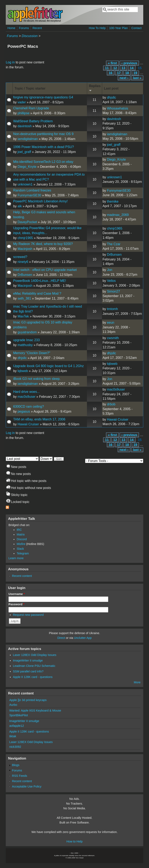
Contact (136, 28)
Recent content (22, 576)
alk (20, 206)
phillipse (23, 113)
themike (113, 201)
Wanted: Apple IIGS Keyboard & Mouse (35, 710)
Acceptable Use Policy (27, 786)
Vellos (111, 281)
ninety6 (23, 262)
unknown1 (25, 184)
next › (124, 78)
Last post (111, 88)
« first (112, 63)
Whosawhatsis (117, 108)
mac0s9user (26, 397)
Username (17, 594)
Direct (61, 638)
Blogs (16, 765)
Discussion (30, 36)
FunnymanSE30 (29, 195)
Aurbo (13, 705)
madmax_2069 (118, 215)
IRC (19, 530)
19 (135, 73)
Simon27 (113, 291)
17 (119, 73)
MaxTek (23, 316)
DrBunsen (114, 255)
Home (11, 28)
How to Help (74, 841)
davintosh (25, 126)
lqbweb (23, 371)
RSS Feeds (20, 776)
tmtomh (112, 309)
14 (132, 68)
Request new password (28, 615)
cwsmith (113, 338)
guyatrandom (27, 332)
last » (137, 78)
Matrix (21, 534)
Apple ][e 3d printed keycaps (28, 700)
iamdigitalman (28, 139)
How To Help (97, 28)
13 (124, 68)
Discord (22, 539)
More (137, 682)
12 (115, 68)
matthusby (25, 345)
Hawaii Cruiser (28, 424)
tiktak (13, 736)
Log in (10, 62)
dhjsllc (111, 97)
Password (16, 604)
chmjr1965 (25, 238)
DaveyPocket (27, 222)
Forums (24, 28)
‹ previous (129, 63)
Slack (20, 549)
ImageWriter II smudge (28, 660)
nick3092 (15, 747)
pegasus (24, 411)
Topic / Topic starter (30, 88)
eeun (111, 323)
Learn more (16, 558)
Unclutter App (83, 638)
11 (107, 68)
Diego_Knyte (27, 167)
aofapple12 (17, 726)
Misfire (21, 544)
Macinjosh (25, 249)
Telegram (23, 553)
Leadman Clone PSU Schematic (34, 666)
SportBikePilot (18, 715)
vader (22, 102)
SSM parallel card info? (28, 671)
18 (127, 73)
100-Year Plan (118, 28)
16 (111, 73)
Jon (110, 270)
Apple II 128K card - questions (33, 677)
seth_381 (24, 298)
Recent (37, 28)
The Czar (114, 244)
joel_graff (24, 152)
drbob (111, 404)
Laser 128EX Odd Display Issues (35, 655)
